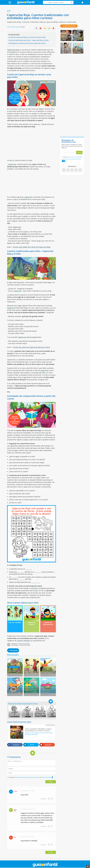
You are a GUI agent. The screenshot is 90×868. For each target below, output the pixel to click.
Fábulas (10, 722)
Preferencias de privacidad (22, 777)
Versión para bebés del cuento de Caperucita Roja (31, 247)
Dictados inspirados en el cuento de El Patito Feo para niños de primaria (48, 671)
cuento (38, 478)
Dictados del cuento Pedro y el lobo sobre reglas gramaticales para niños (31, 691)
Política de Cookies (46, 777)
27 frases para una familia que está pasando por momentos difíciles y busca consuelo (78, 35)
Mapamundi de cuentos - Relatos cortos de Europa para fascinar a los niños (15, 691)
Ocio (9, 11)
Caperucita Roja (13, 50)
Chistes (15, 722)
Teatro (29, 722)
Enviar (51, 782)
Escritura (45, 665)
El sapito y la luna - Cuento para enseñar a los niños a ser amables (48, 691)
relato (16, 450)
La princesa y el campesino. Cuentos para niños (13, 672)
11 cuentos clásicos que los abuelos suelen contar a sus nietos (78, 49)
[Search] (72, 2)
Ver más (51, 852)
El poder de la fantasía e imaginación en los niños (31, 672)
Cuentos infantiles (23, 641)
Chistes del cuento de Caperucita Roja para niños (31, 347)
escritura (34, 588)
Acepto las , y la (30, 777)
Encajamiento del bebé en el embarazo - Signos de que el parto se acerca (66, 49)
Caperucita (12, 164)
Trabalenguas (22, 722)
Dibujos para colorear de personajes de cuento (23, 704)
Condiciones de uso (34, 777)
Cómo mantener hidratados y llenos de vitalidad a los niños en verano (66, 35)
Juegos (27, 667)
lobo (52, 219)
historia (38, 437)
